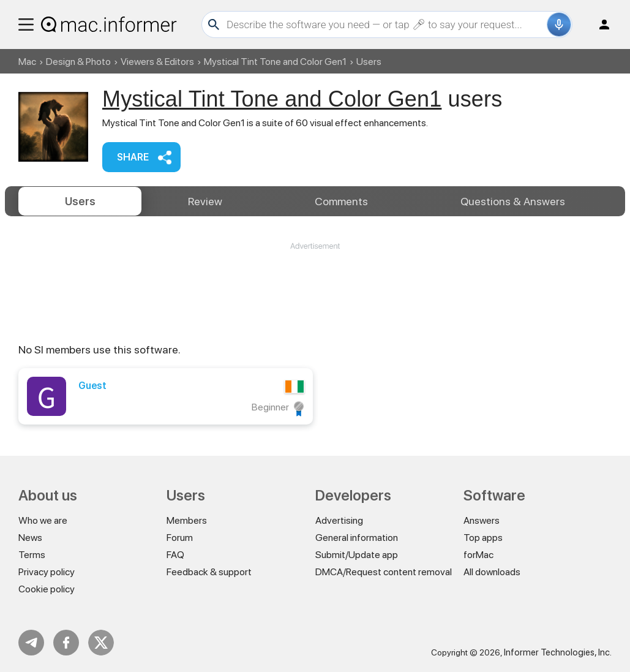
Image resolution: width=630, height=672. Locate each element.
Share (133, 157)
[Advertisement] (315, 289)
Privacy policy (47, 572)
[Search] (385, 25)
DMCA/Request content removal (384, 572)
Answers (513, 201)
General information (357, 538)
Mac (27, 62)
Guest (92, 386)
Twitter (101, 643)
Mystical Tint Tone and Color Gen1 (275, 62)
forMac (478, 555)
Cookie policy (47, 589)
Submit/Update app (357, 555)
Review (205, 201)
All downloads (492, 572)
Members (187, 520)
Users (80, 201)
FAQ (175, 555)
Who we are (43, 520)
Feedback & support (209, 572)
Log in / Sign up (599, 25)
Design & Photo (78, 62)
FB (66, 643)
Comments (341, 201)
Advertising (339, 520)
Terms (32, 555)
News (30, 538)
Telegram (31, 643)
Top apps (483, 538)
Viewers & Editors (157, 62)
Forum (180, 538)
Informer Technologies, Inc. (558, 652)
